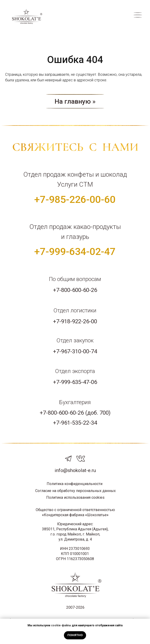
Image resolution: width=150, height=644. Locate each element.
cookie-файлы (61, 625)
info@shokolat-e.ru (75, 470)
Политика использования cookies (75, 497)
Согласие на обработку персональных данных (75, 491)
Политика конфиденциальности (75, 484)
